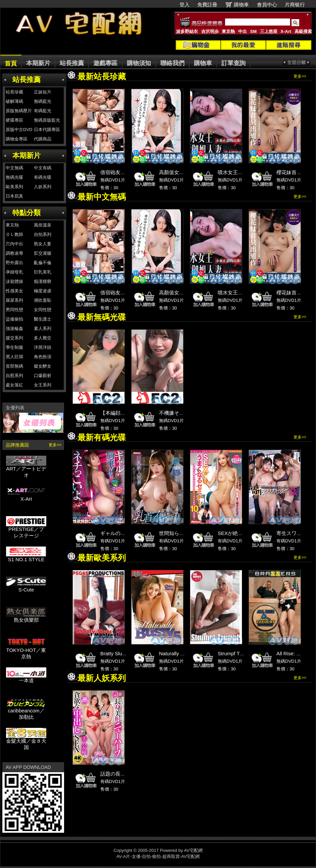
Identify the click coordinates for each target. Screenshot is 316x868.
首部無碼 (14, 366)
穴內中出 (14, 244)
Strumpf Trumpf (235, 653)
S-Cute (26, 587)
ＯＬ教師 (14, 234)
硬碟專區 (14, 120)
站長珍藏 (14, 92)
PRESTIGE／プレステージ (26, 530)
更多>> (55, 445)
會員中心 (267, 5)
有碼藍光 (43, 111)
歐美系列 (14, 187)
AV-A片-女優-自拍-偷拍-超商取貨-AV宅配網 (158, 856)
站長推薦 (72, 63)
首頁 (11, 64)
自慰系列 (14, 376)
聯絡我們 (172, 63)
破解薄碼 (14, 101)
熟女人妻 (43, 244)
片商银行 (298, 5)
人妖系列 (43, 187)
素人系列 (43, 328)
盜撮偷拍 (14, 319)
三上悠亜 (269, 31)
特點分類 (27, 213)
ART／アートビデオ (26, 469)
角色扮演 (43, 357)
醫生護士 (43, 319)
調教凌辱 (14, 253)
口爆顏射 (43, 376)
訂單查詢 (233, 63)
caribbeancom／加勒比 (26, 711)
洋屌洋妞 (43, 347)
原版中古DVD (19, 130)
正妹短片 (43, 92)
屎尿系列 (14, 300)
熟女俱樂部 (26, 617)
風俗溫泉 (43, 225)
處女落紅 (14, 385)
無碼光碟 (14, 177)
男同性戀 (14, 310)
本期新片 (38, 63)
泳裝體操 (14, 281)
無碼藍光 (43, 101)
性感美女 (14, 291)
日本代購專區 (47, 130)
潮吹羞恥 (43, 300)
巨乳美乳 (43, 272)
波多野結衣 (187, 31)
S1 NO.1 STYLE (26, 557)
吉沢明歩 (210, 31)
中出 (243, 31)
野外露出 (14, 263)
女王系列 (43, 385)
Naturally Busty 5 (178, 653)
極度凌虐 (43, 291)
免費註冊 (207, 5)
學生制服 (14, 347)
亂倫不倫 (43, 263)
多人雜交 (43, 338)
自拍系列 (43, 234)
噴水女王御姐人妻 (238, 172)
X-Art (286, 31)
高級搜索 (303, 31)
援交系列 (14, 338)
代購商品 (43, 139)
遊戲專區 (105, 63)
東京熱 (228, 31)
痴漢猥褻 (43, 281)
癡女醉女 (43, 366)
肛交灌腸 (43, 253)
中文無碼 (14, 168)
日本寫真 (14, 196)
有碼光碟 (43, 177)
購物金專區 (17, 139)
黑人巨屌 (14, 357)
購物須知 (139, 63)
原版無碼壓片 (19, 111)
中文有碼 (43, 168)
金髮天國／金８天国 (26, 742)
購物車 (241, 5)
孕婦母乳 (14, 272)
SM (254, 31)
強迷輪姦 (14, 328)
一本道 (26, 678)
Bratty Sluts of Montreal (126, 653)
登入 (185, 5)
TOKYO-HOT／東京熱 (26, 651)
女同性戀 (43, 310)
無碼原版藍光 (47, 120)
